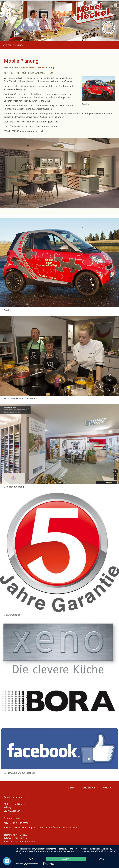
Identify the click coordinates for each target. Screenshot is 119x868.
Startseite (22, 68)
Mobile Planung (46, 68)
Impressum (107, 788)
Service (33, 68)
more (101, 859)
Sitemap (71, 788)
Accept (66, 859)
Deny (31, 859)
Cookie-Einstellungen (14, 797)
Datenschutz (89, 788)
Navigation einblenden (13, 45)
